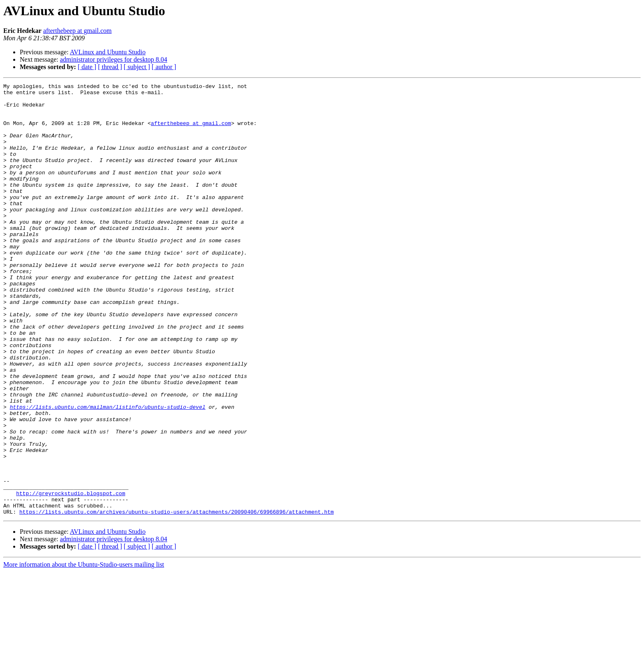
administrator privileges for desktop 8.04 (114, 59)
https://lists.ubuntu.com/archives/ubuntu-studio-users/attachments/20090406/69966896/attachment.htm (176, 598)
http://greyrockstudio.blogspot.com (71, 576)
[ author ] (164, 67)
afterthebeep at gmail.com (78, 31)
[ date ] (87, 67)
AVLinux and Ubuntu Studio (108, 52)
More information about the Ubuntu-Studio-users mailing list (84, 651)
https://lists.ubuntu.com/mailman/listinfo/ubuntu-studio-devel (108, 472)
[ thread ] (110, 67)
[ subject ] (137, 67)
